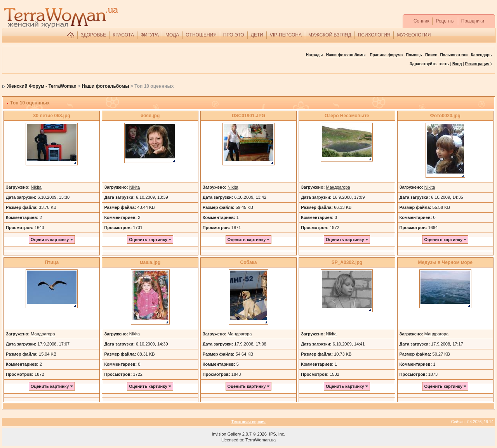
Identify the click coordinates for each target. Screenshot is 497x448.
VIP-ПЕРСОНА (286, 35)
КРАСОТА (123, 35)
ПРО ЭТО (234, 35)
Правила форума (386, 55)
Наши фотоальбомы (106, 86)
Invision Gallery (226, 434)
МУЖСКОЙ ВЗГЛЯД (330, 35)
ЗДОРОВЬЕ (94, 35)
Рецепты (445, 21)
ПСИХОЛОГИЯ (374, 35)
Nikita (36, 187)
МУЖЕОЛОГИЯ (414, 35)
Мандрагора (338, 187)
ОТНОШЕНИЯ (201, 35)
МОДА (172, 35)
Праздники (473, 21)
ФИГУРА (150, 35)
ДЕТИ (257, 35)
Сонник (421, 21)
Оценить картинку (52, 240)
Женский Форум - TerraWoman (42, 86)
